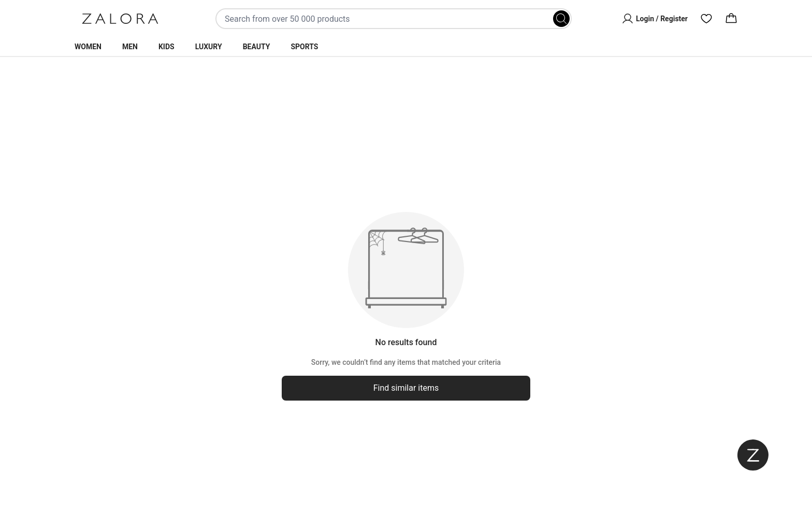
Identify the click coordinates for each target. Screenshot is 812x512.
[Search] (561, 19)
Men (130, 47)
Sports (304, 47)
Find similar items (406, 388)
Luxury (209, 47)
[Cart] (731, 19)
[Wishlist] (706, 19)
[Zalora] (120, 19)
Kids (166, 47)
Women (88, 47)
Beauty (257, 47)
